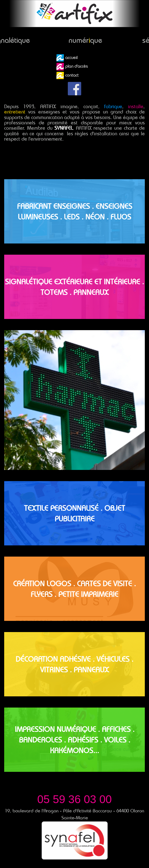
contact (68, 75)
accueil (67, 58)
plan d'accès (72, 67)
